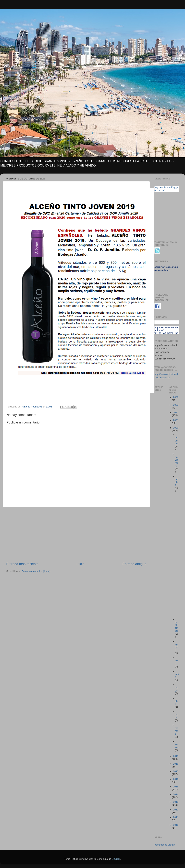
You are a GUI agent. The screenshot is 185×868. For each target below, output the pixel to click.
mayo (177, 689)
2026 (176, 397)
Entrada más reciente (22, 564)
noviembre (177, 461)
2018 (176, 764)
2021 (176, 420)
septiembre (177, 626)
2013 (176, 802)
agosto (177, 647)
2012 (176, 810)
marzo (177, 716)
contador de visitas (165, 845)
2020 (176, 428)
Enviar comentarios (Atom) (36, 571)
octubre (177, 482)
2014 (176, 794)
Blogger (116, 859)
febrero (177, 731)
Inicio (80, 564)
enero (177, 746)
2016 (176, 779)
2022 (176, 412)
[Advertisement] (76, 534)
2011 (176, 817)
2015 (176, 787)
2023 (176, 405)
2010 (176, 825)
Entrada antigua (134, 564)
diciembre (177, 440)
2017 (176, 771)
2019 (176, 756)
